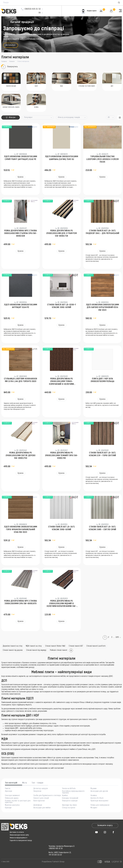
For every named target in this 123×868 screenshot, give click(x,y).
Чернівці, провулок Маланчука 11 (61, 846)
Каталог (12, 62)
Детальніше (11, 45)
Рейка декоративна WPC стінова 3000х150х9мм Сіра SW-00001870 (20, 602)
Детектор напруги (41, 789)
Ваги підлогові (39, 801)
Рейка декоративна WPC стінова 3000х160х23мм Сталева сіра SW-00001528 (21, 234)
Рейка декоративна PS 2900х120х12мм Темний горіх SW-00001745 (62, 456)
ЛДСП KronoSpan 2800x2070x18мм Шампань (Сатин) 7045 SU (61, 158)
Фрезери (9, 791)
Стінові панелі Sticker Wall (55, 646)
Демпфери (38, 805)
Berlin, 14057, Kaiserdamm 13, (60, 853)
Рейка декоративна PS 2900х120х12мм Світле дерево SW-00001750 (21, 456)
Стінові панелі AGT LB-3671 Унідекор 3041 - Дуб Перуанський (102, 232)
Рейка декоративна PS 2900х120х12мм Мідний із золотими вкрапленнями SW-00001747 (61, 604)
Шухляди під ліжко (69, 805)
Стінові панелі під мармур (36, 650)
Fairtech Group (58, 862)
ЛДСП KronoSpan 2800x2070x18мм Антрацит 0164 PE (20, 306)
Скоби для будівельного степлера (47, 796)
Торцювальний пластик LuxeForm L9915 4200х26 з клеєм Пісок (102, 159)
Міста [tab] (25, 783)
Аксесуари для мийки (42, 808)
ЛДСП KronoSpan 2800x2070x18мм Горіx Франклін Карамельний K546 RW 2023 (20, 530)
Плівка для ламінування (100, 805)
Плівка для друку (12, 798)
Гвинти (8, 789)
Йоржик (94, 789)
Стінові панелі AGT (76, 646)
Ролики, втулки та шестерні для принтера (18, 802)
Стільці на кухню (69, 808)
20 (109, 118)
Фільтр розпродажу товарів (69, 118)
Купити (21, 177)
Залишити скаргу (105, 826)
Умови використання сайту (19, 835)
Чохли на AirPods (69, 789)
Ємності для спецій (41, 798)
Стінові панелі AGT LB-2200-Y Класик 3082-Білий (61, 306)
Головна (4, 62)
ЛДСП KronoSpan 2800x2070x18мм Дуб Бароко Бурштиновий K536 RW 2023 (102, 308)
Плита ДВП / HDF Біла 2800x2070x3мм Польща (102, 380)
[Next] (121, 637)
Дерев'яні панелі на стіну (13, 646)
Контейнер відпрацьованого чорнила (73, 792)
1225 (117, 637)
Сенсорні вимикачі (12, 796)
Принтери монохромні (99, 801)
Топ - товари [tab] (37, 783)
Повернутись (10, 67)
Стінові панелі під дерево (13, 650)
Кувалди (8, 808)
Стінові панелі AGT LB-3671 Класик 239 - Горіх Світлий (102, 454)
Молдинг (94, 808)
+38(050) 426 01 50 (56, 849)
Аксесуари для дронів (99, 791)
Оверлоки (37, 791)
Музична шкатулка (12, 805)
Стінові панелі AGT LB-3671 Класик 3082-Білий (61, 528)
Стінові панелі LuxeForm (96, 646)
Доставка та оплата (17, 832)
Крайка (65, 796)
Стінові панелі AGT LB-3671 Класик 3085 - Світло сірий (102, 528)
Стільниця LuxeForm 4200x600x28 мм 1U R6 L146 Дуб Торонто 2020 (21, 380)
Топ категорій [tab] (11, 783)
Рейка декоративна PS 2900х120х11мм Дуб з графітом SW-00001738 (61, 234)
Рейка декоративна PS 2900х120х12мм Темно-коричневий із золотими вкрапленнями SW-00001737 (61, 382)
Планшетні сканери (70, 801)
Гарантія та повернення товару (21, 841)
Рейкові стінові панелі (59, 650)
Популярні (28, 118)
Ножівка (94, 796)
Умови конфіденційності (19, 838)
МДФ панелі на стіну (34, 646)
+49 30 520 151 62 (55, 855)
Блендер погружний (70, 798)
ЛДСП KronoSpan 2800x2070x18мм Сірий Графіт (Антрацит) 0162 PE (20, 158)
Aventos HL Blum (97, 798)
